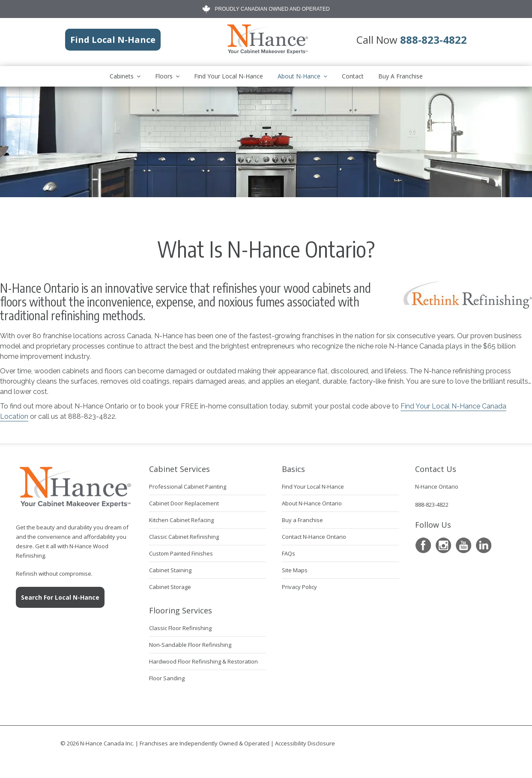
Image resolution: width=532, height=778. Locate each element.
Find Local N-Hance (113, 40)
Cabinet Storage (170, 587)
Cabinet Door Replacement (184, 503)
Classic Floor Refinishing (180, 628)
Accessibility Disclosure (305, 743)
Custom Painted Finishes (181, 553)
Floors (164, 76)
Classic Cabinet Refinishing (184, 537)
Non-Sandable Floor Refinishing (190, 645)
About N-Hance (299, 76)
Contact (353, 76)
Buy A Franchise (400, 76)
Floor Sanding (167, 678)
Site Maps (295, 570)
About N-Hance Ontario (312, 503)
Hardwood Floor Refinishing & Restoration (203, 661)
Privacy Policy (299, 587)
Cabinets (122, 76)
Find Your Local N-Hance (229, 76)
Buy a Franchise (302, 520)
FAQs (288, 553)
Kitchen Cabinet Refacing (181, 520)
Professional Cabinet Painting (188, 487)
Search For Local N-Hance (60, 597)
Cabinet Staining (170, 570)
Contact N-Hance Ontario (314, 537)
